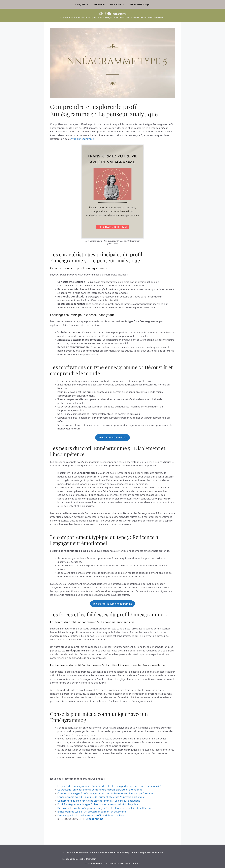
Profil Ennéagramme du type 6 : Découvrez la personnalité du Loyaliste (98, 804)
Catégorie (83, 4)
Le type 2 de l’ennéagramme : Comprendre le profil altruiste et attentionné (100, 790)
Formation (119, 4)
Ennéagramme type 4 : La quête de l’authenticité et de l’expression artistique (101, 797)
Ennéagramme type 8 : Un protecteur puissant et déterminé (92, 812)
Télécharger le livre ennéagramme (113, 604)
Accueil (66, 852)
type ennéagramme (83, 139)
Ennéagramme (79, 852)
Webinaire (99, 4)
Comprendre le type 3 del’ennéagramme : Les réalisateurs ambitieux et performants (105, 793)
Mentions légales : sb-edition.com (79, 859)
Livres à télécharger (140, 4)
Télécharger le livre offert (113, 437)
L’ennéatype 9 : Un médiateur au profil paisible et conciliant (91, 815)
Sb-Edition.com (113, 14)
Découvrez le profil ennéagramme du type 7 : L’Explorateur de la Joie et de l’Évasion (105, 808)
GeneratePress (133, 863)
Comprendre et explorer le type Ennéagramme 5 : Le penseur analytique (99, 801)
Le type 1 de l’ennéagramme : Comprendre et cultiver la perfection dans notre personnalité (109, 786)
